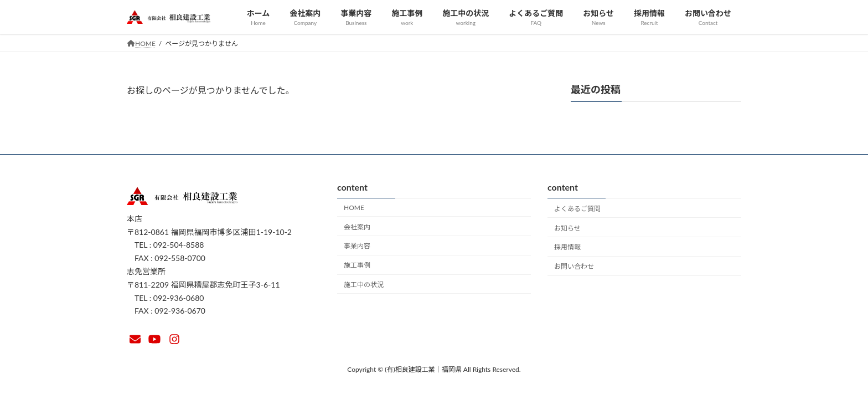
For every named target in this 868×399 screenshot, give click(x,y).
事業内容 (357, 246)
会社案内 (357, 226)
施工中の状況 (364, 285)
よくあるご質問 (577, 209)
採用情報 (567, 247)
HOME (354, 208)
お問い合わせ (574, 266)
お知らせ (567, 227)
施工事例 (357, 265)
